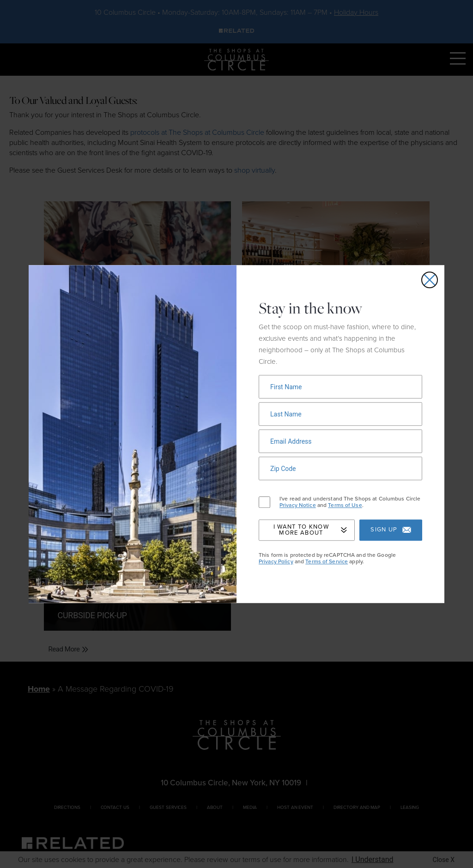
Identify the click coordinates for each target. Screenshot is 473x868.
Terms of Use (345, 506)
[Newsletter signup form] (340, 387)
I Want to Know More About (310, 530)
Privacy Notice (298, 506)
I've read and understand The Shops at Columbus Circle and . (350, 502)
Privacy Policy (276, 561)
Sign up (391, 530)
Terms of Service (327, 561)
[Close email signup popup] (430, 280)
